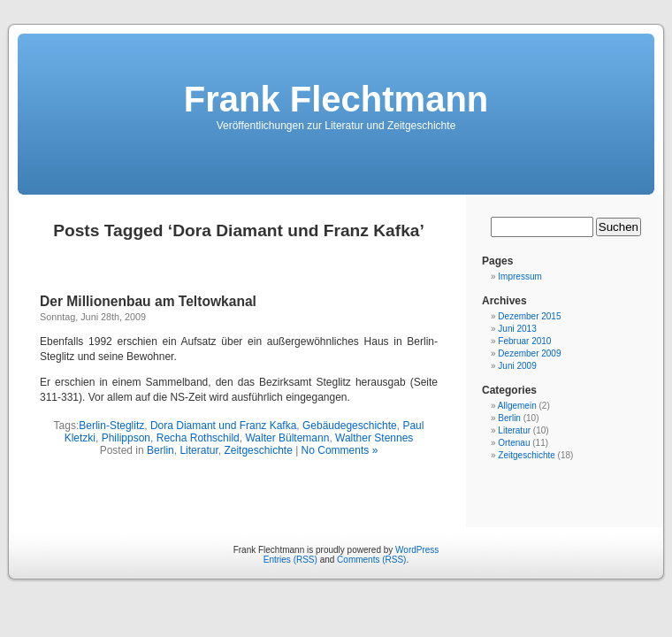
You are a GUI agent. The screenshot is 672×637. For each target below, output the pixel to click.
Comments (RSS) (371, 560)
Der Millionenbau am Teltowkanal (148, 301)
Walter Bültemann (287, 438)
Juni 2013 (517, 329)
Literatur (199, 450)
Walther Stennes (374, 438)
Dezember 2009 (529, 353)
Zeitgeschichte (258, 450)
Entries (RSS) (290, 560)
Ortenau (514, 443)
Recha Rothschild (198, 438)
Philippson (126, 438)
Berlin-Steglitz (111, 426)
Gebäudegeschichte (350, 426)
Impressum (519, 276)
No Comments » (340, 450)
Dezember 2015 (529, 316)
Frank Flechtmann (336, 99)
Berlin (160, 450)
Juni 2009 (517, 366)
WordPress (417, 550)
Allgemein (517, 406)
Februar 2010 (524, 341)
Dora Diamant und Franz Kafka (223, 426)
